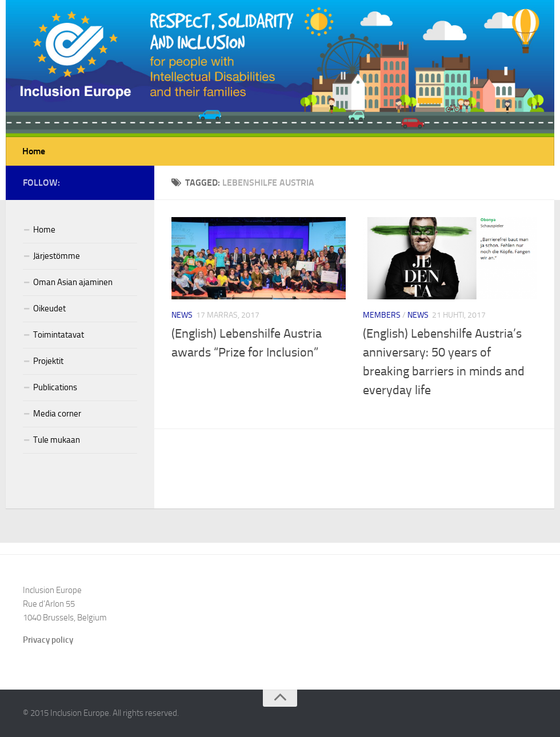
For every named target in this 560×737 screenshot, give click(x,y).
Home (34, 151)
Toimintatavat (59, 335)
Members (382, 315)
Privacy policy (48, 640)
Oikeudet (49, 309)
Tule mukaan (57, 440)
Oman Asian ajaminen (73, 282)
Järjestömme (57, 256)
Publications (55, 387)
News (182, 315)
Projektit (48, 361)
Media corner (57, 414)
